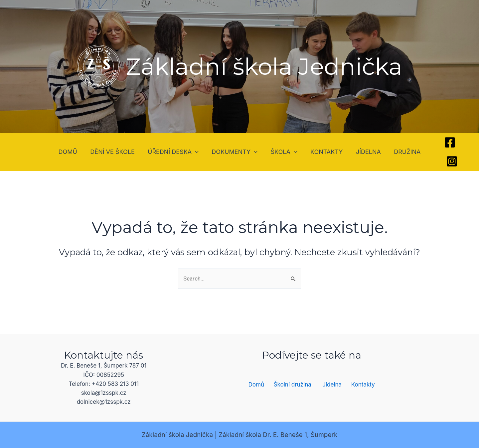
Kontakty (363, 385)
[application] (197, 152)
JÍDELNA (366, 152)
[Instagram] (447, 161)
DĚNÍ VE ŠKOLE (115, 152)
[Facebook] (446, 142)
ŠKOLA (283, 152)
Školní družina (293, 385)
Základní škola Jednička (264, 66)
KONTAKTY (325, 152)
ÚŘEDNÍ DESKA (175, 152)
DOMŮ (72, 152)
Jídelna (332, 385)
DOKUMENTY (235, 152)
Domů (256, 385)
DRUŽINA (403, 152)
